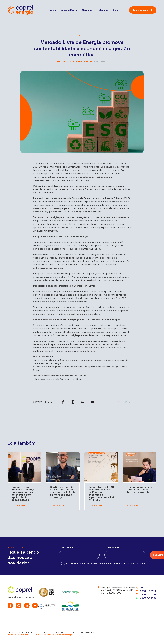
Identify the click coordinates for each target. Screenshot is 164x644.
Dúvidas (104, 10)
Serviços (45, 632)
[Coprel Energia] (20, 10)
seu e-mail (113, 548)
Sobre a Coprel (69, 10)
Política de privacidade (18, 635)
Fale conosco (87, 632)
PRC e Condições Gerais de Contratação (54, 635)
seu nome (67, 548)
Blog (115, 10)
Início (53, 10)
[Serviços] (88, 10)
